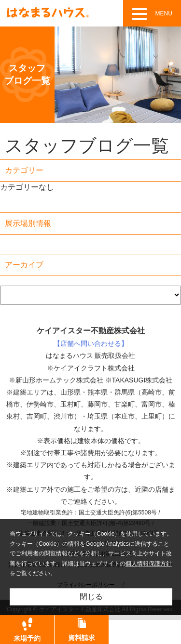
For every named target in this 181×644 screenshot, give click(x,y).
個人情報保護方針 (149, 564)
